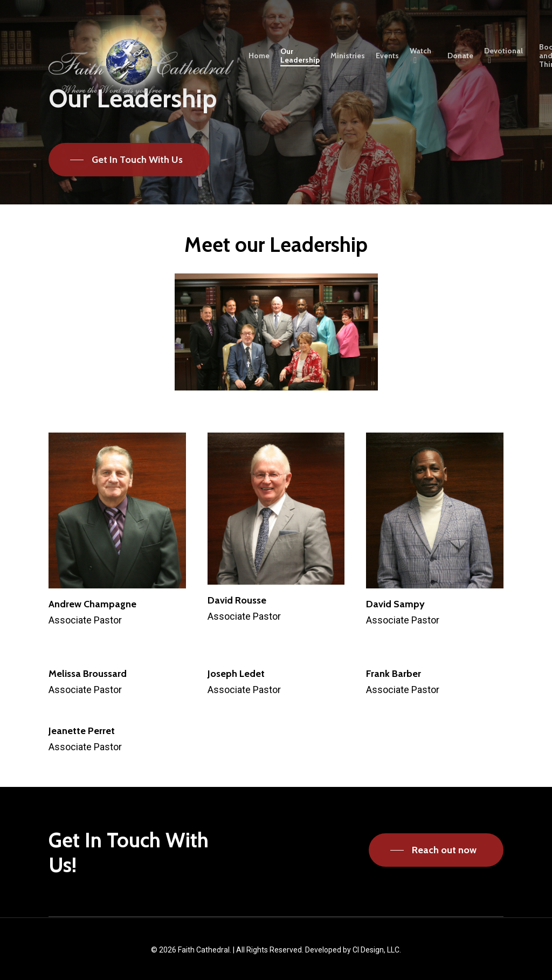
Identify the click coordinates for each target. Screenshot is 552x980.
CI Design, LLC (376, 950)
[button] (129, 160)
